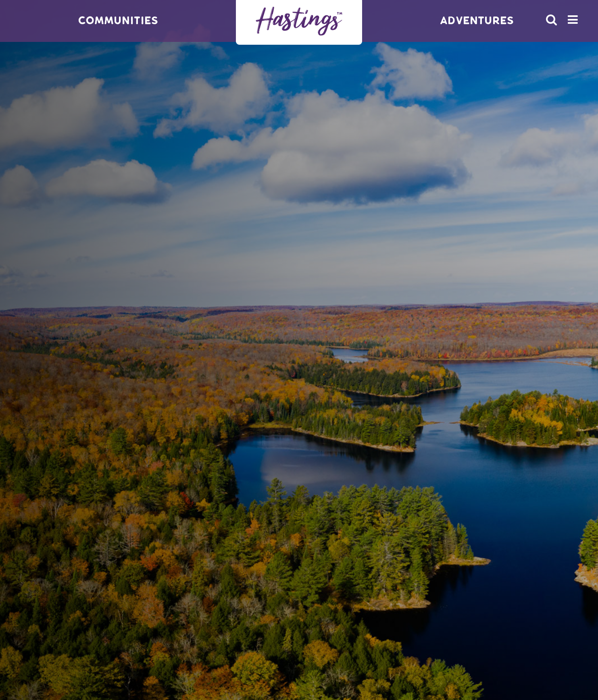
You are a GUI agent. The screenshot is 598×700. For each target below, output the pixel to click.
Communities (118, 21)
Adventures (477, 21)
